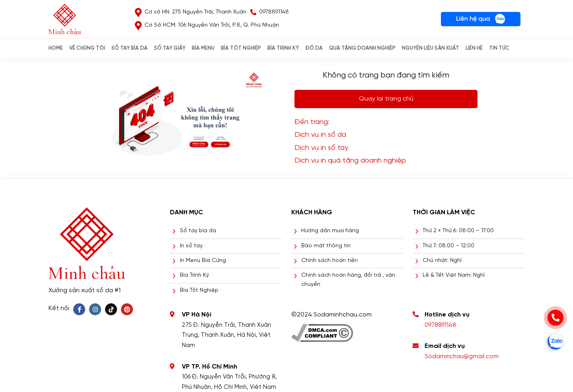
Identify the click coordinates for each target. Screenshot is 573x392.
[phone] (555, 318)
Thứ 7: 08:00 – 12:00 (448, 246)
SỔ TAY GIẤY (170, 48)
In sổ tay (191, 246)
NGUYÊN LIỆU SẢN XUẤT (431, 48)
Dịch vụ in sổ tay (321, 148)
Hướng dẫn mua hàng (330, 231)
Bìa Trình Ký (194, 275)
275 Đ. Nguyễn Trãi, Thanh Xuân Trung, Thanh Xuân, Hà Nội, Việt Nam (226, 335)
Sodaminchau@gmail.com (462, 357)
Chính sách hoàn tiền (329, 261)
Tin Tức (499, 48)
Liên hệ (474, 48)
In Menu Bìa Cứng (203, 261)
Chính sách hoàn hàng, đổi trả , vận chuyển (348, 280)
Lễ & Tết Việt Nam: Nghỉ (454, 275)
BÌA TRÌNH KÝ (283, 48)
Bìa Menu (203, 48)
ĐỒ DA (314, 48)
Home (56, 48)
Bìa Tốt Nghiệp (199, 290)
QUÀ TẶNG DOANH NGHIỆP (362, 48)
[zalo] (555, 342)
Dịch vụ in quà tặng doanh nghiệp (350, 161)
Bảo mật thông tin (326, 246)
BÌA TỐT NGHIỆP (241, 48)
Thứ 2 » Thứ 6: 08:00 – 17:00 (458, 231)
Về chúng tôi (87, 48)
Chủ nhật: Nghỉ (442, 261)
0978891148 (440, 325)
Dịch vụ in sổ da (320, 135)
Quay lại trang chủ (386, 99)
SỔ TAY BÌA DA (130, 48)
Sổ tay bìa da (198, 231)
